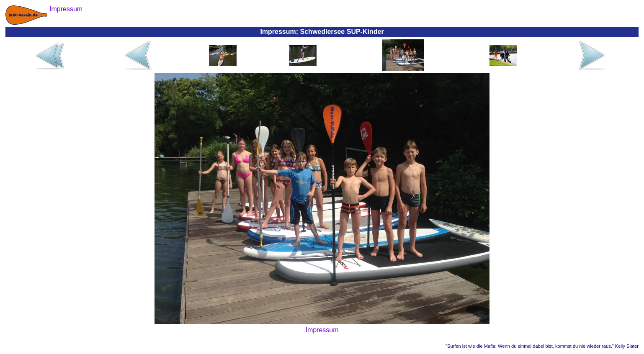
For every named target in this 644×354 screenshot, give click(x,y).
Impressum (322, 330)
